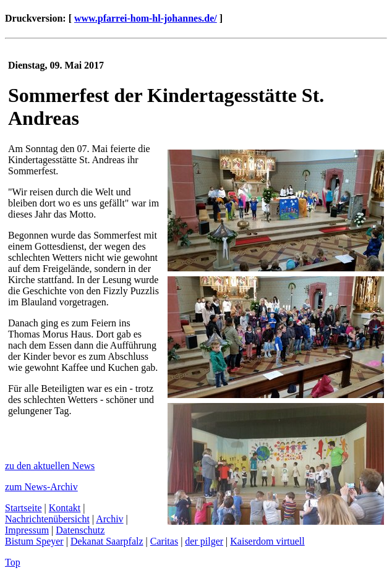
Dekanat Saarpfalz (107, 541)
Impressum (27, 530)
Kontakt (65, 508)
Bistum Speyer (34, 541)
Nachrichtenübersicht (47, 519)
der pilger (204, 541)
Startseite (23, 508)
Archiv (109, 519)
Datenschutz (80, 530)
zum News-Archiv (41, 487)
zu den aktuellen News (50, 466)
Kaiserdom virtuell (267, 541)
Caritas (164, 541)
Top (13, 562)
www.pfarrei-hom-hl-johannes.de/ (146, 18)
